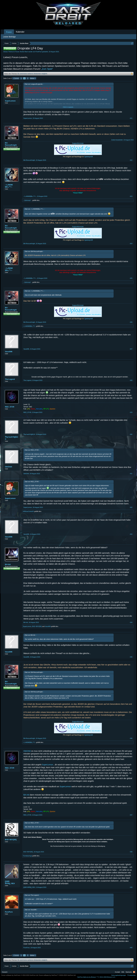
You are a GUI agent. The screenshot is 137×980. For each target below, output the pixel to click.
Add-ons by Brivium (96, 977)
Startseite (129, 972)
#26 (131, 322)
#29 (131, 412)
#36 (131, 738)
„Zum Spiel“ (47, 69)
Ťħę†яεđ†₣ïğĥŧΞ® (12, 438)
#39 (131, 887)
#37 (131, 815)
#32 (131, 507)
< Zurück (16, 78)
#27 (131, 349)
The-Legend (10, 379)
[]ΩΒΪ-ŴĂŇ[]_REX (10, 882)
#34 (131, 622)
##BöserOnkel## (28, 511)
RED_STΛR (10, 407)
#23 (131, 196)
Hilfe (123, 972)
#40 (131, 948)
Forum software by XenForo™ (57, 975)
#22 (131, 160)
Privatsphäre (132, 975)
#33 (131, 534)
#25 (131, 278)
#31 (131, 474)
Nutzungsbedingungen (119, 975)
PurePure (39, 52)
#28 (131, 380)
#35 (131, 657)
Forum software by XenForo (20, 975)
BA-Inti (8, 564)
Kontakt (117, 972)
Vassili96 (9, 352)
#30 (131, 434)
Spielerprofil (89, 157)
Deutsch (5, 972)
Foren (9, 32)
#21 (131, 118)
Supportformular (78, 143)
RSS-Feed (134, 972)
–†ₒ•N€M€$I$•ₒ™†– (9, 186)
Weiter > (33, 78)
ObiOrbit (8, 467)
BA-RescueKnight (11, 144)
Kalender (20, 32)
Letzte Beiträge (9, 37)
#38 (131, 852)
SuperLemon (10, 101)
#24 (131, 244)
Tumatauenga (27, 856)
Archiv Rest (24, 52)
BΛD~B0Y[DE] (37, 626)
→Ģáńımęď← (27, 200)
